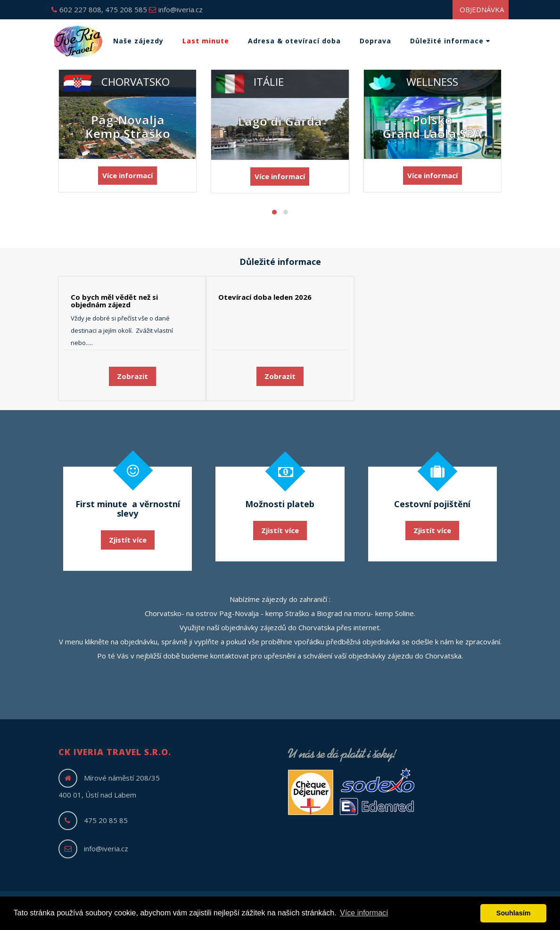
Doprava (375, 41)
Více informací (128, 175)
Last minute (206, 41)
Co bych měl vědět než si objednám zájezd (114, 301)
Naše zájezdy (138, 41)
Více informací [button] (364, 913)
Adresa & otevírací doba (294, 41)
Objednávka (482, 9)
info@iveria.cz (176, 9)
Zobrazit (132, 376)
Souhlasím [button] (514, 913)
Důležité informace (450, 41)
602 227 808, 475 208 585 (99, 9)
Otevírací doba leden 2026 (265, 297)
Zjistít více (128, 540)
